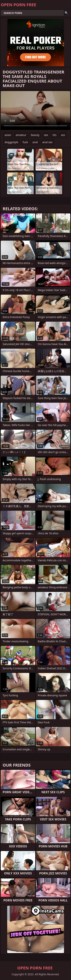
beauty (35, 135)
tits (55, 135)
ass (63, 135)
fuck (25, 142)
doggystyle (11, 142)
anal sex (47, 142)
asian (8, 135)
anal (35, 142)
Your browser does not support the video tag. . (35, 110)
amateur (21, 135)
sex (46, 135)
